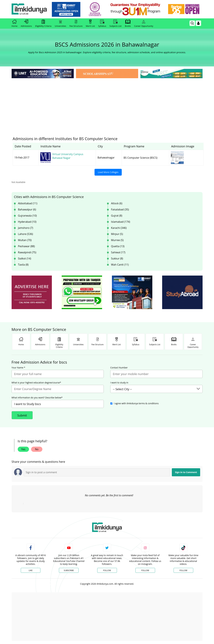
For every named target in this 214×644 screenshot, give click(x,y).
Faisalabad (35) (120, 209)
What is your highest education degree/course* (36, 383)
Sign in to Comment (186, 472)
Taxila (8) (23, 265)
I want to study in (119, 383)
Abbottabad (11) (28, 203)
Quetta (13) (118, 246)
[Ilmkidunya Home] (29, 9)
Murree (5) (117, 240)
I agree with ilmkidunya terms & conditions (136, 403)
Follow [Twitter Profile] (107, 570)
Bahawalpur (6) (27, 209)
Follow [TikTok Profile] (183, 570)
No (37, 449)
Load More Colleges (108, 172)
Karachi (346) (119, 228)
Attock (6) (117, 203)
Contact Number (119, 368)
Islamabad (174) (121, 222)
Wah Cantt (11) (120, 265)
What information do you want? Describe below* (37, 398)
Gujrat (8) (117, 216)
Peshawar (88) (26, 246)
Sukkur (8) (117, 258)
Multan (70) (25, 240)
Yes (23, 449)
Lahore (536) (26, 234)
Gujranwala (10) (27, 216)
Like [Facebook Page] (31, 570)
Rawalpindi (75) (27, 252)
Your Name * (18, 368)
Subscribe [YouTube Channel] (69, 570)
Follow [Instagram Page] (145, 570)
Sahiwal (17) (118, 252)
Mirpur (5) (117, 234)
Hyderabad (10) (27, 222)
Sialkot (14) (25, 258)
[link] (66, 9)
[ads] (32, 292)
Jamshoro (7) (26, 228)
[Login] (198, 23)
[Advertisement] (107, 103)
